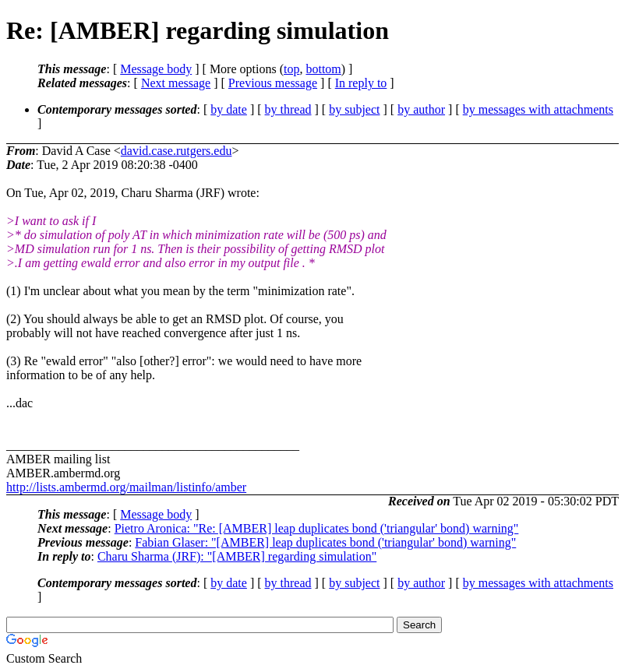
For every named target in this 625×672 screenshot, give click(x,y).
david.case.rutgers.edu (177, 151)
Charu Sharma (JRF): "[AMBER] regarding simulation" (237, 556)
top (291, 69)
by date (229, 109)
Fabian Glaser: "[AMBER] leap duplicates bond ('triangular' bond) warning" (325, 542)
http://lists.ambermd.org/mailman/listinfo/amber (126, 487)
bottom (323, 69)
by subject (354, 109)
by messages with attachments (538, 109)
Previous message (273, 83)
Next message (176, 83)
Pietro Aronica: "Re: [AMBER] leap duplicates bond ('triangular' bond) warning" (317, 528)
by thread (288, 109)
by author (421, 109)
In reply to (361, 83)
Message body (156, 69)
